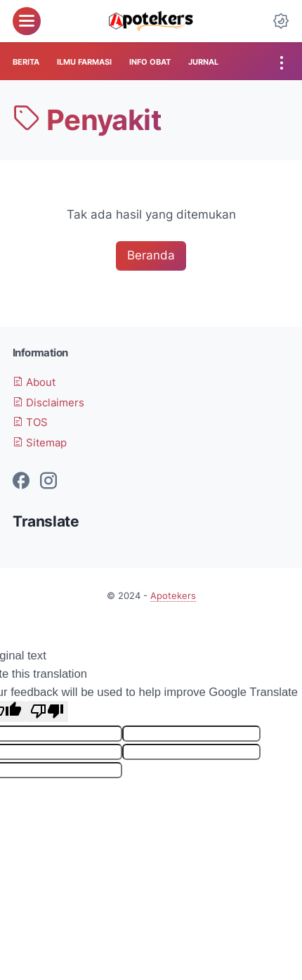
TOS (30, 423)
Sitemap (40, 443)
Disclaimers (48, 403)
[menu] (27, 21)
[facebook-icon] (21, 482)
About (34, 382)
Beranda (151, 255)
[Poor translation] (47, 711)
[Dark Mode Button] (281, 21)
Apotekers (173, 596)
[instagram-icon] (48, 482)
